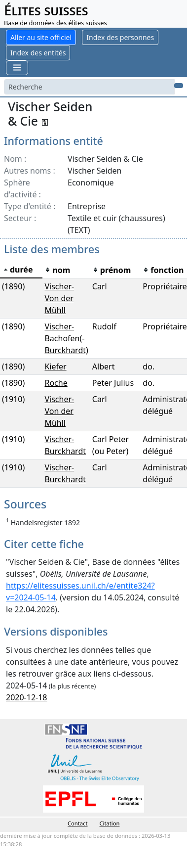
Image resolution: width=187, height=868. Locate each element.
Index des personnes (120, 37)
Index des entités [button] (38, 53)
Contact (77, 823)
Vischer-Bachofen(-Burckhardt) (66, 338)
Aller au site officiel (41, 37)
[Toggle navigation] (17, 68)
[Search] (89, 87)
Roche (56, 383)
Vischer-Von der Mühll (59, 298)
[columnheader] (21, 270)
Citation (110, 823)
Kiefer (55, 366)
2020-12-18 (27, 697)
